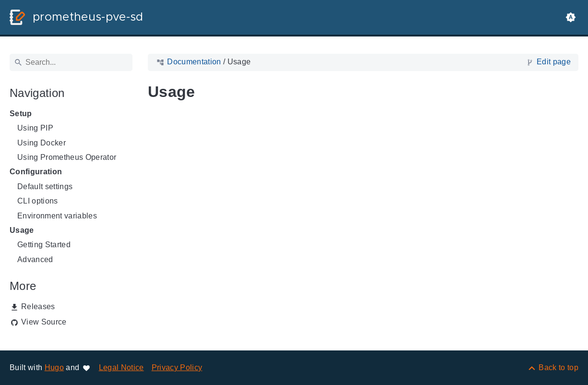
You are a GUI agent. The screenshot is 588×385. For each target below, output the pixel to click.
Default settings (45, 186)
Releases (38, 307)
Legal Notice (121, 367)
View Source (44, 322)
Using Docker (42, 143)
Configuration (36, 172)
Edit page (554, 62)
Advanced (35, 259)
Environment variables (57, 216)
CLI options (38, 201)
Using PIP (35, 128)
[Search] (71, 62)
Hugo (54, 367)
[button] (571, 17)
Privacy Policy (177, 367)
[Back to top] (553, 367)
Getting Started (44, 245)
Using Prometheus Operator (67, 157)
